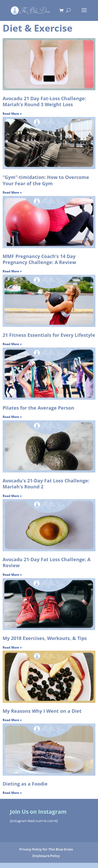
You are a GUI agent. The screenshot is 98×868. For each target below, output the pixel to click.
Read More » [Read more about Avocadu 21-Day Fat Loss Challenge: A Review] (12, 575)
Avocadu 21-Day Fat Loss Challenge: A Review (47, 562)
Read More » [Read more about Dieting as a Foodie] (12, 793)
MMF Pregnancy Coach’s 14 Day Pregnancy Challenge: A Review (39, 259)
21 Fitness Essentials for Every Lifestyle (49, 335)
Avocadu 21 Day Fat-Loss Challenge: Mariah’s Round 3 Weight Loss (44, 101)
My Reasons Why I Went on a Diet (42, 711)
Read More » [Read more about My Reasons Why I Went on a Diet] (12, 720)
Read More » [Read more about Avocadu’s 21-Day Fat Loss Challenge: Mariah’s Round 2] (12, 496)
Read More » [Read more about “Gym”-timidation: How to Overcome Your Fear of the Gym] (12, 192)
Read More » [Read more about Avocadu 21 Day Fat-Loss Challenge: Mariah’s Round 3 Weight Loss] (12, 114)
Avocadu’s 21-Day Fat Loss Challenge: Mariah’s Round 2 (46, 484)
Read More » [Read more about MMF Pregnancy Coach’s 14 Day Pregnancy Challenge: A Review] (12, 271)
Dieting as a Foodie (25, 784)
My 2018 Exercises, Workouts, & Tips (45, 638)
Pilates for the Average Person (38, 408)
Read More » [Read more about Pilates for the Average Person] (12, 417)
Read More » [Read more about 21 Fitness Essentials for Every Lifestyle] (12, 344)
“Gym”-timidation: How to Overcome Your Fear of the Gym (46, 180)
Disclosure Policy (46, 856)
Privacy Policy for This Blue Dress (46, 849)
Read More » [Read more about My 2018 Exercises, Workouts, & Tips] (12, 647)
